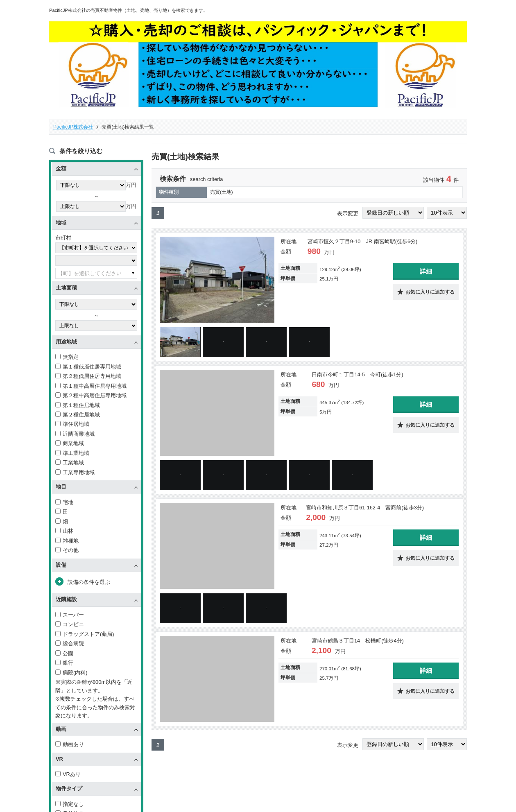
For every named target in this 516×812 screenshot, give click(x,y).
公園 (64, 655)
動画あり (70, 745)
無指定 (67, 358)
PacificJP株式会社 (73, 127)
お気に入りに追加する (430, 294)
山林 (64, 532)
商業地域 (70, 444)
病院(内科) (71, 673)
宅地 (64, 503)
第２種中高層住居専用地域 (91, 397)
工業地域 (70, 464)
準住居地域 (72, 425)
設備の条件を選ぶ (89, 583)
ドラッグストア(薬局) (85, 635)
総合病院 (70, 645)
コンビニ (70, 625)
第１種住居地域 (78, 406)
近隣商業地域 (75, 435)
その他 (67, 551)
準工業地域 (72, 454)
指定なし (70, 805)
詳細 (426, 273)
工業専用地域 (75, 474)
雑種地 (67, 542)
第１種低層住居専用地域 (88, 368)
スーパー (70, 616)
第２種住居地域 (78, 416)
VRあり (68, 775)
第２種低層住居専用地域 (88, 377)
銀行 (64, 664)
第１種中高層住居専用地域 (91, 387)
